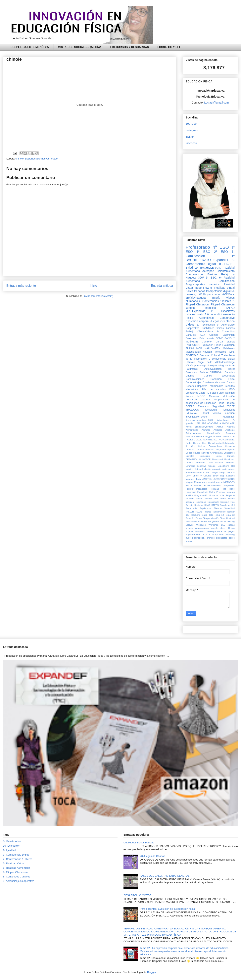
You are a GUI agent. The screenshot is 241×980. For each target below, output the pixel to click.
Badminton (229, 335)
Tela (211, 515)
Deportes (191, 386)
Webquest (201, 525)
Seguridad (218, 406)
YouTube (191, 124)
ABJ (202, 335)
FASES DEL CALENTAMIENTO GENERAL (165, 876)
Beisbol (204, 372)
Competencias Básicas (201, 274)
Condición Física (223, 379)
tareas (189, 541)
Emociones (192, 393)
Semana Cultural (210, 355)
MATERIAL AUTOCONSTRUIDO (218, 479)
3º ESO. (212, 278)
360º (201, 278)
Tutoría (216, 298)
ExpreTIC (204, 393)
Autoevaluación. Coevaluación (203, 433)
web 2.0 (203, 314)
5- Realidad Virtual (222, 288)
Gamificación (227, 281)
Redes (223, 499)
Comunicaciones (195, 379)
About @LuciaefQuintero (199, 427)
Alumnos (206, 430)
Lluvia (198, 479)
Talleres (207, 512)
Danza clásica (225, 342)
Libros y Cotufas (202, 476)
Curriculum (205, 456)
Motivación (229, 396)
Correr (189, 453)
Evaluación (228, 345)
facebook (191, 143)
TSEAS (199, 512)
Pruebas (190, 499)
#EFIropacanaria (210, 294)
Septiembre (205, 508)
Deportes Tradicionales (210, 386)
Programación (201, 495)
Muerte (219, 482)
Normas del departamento (207, 485)
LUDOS (231, 472)
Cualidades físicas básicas (218, 328)
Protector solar (217, 495)
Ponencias (191, 492)
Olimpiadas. (229, 485)
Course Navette (201, 453)
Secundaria (191, 508)
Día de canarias (214, 389)
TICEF (231, 406)
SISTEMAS (192, 355)
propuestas (222, 538)
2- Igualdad (9, 850)
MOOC (201, 396)
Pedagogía (202, 489)
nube (188, 538)
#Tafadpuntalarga (225, 362)
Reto (232, 502)
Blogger (209, 436)
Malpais (190, 482)
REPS (231, 352)
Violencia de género (209, 521)
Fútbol (55, 159)
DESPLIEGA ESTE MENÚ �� (30, 47)
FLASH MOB (194, 348)
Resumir (225, 502)
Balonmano (192, 372)
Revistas (199, 505)
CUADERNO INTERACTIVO (208, 440)
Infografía (216, 469)
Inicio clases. (228, 469)
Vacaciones (191, 521)
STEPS (215, 505)
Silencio (218, 508)
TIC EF (229, 264)
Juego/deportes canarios (203, 284)
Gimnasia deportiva (196, 466)
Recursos (203, 406)
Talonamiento (219, 512)
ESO (232, 389)
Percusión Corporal (198, 400)
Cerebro (197, 443)
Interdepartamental (195, 472)
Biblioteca (191, 436)
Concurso (230, 446)
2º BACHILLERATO (208, 268)
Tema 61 (190, 518)
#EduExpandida (195, 311)
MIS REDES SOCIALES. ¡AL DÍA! (79, 47)
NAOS (189, 485)
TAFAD (230, 308)
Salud (189, 268)
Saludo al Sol (227, 505)
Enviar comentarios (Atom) (98, 296)
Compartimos (215, 446)
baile (209, 362)
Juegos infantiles (201, 308)
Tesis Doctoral (227, 518)
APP (232, 423)
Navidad (207, 352)
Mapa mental (208, 482)
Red (216, 499)
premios (211, 538)
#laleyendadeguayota (219, 366)
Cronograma (216, 453)
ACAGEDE (213, 423)
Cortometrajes (193, 382)
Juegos (215, 321)
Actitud (220, 427)
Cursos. (231, 456)
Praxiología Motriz (206, 492)
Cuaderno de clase (214, 382)
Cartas (189, 443)
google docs (218, 528)
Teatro (204, 515)
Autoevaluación (213, 369)
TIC (220, 264)
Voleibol (217, 413)
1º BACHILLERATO (210, 258)
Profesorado (198, 247)
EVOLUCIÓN (193, 345)
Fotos (213, 393)
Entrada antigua (162, 286)
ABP (204, 423)
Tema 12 (219, 515)
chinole (20, 159)
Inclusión (207, 469)
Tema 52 (230, 515)
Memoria (214, 396)
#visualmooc (223, 420)
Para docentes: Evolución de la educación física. (168, 909)
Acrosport (208, 271)
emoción (230, 413)
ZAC (223, 525)
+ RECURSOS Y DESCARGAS (129, 47)
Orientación (227, 321)
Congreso (220, 450)
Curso (219, 456)
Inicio (93, 286)
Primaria (220, 492)
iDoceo (231, 528)
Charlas (190, 376)
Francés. (230, 463)
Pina (224, 489)
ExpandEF (221, 260)
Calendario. (229, 440)
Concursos (209, 450)
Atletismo (230, 430)
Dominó (190, 463)
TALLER (190, 512)
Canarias (230, 372)
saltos (232, 538)
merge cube (218, 535)
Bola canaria (207, 338)
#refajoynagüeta (196, 298)
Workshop (214, 525)
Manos (198, 482)
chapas (231, 525)
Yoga (201, 362)
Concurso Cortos (194, 450)
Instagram (192, 130)
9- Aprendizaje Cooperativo (19, 881)
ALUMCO (224, 423)
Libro (188, 476)
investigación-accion (217, 531)
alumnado (192, 301)
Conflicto (207, 342)
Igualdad (230, 393)
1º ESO (203, 252)
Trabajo (190, 332)
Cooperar (230, 450)
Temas (199, 518)
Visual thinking (227, 521)
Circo (205, 443)
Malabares (229, 348)
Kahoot (190, 396)
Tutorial (205, 413)
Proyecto (230, 495)
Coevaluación (215, 443)
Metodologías (193, 352)
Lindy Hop (219, 476)
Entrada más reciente (21, 286)
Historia (198, 469)
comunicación (202, 528)
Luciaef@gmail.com (216, 103)
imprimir (190, 531)
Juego (215, 472)
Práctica (230, 403)
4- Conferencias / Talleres (215, 301)
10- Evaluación (206, 325)
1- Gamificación (12, 841)
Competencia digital (218, 291)
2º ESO (221, 252)
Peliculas (214, 489)
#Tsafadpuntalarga (196, 366)
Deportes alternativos (37, 159)
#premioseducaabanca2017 (199, 420)
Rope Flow (202, 288)
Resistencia (201, 502)
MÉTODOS (229, 482)
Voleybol (190, 525)
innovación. (200, 531)
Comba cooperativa (219, 376)
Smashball (229, 508)
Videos (230, 298)
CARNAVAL (216, 372)
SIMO (207, 505)
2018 (198, 423)
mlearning (230, 535)
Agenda (231, 427)
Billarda (200, 436)
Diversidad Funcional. (223, 459)
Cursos (231, 382)
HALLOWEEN (212, 348)
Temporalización (211, 518)
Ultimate (190, 362)
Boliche (217, 436)
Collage (202, 446)
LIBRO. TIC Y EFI (169, 47)
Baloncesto (192, 338)
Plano (232, 489)
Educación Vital (204, 463)
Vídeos (190, 325)
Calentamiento (226, 271)
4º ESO (221, 247)
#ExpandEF (229, 417)
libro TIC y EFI (204, 535)
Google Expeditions (219, 466)
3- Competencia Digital (210, 262)
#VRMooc (229, 294)
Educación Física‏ (211, 345)
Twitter (190, 137)
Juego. (222, 472)
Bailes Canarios (195, 291)
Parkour (190, 489)
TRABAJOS (192, 410)
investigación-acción (197, 417)
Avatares (230, 433)
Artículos (218, 430)
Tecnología (211, 410)
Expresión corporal (197, 321)
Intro (208, 472)
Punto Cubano (204, 499)
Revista (189, 505)
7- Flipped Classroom (15, 872)
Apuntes (214, 335)
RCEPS (190, 406)
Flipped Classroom (223, 304)
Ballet (231, 369)
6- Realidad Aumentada (17, 868)
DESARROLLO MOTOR (198, 459)
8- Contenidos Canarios (17, 877)
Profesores (220, 352)
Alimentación (192, 430)
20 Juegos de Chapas (152, 856)
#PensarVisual (205, 332)
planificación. (199, 538)
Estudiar (219, 463)
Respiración (213, 502)
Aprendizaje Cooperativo (217, 318)
